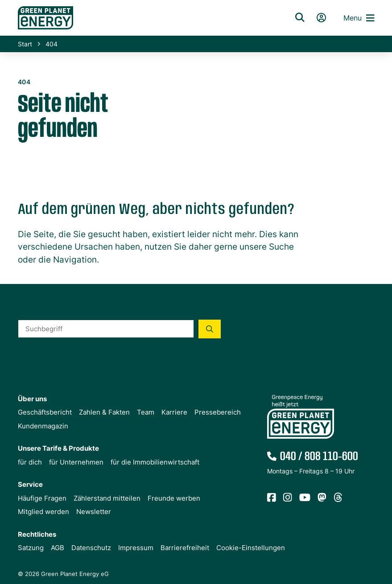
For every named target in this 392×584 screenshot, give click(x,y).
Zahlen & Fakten (104, 412)
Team (146, 412)
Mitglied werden (43, 512)
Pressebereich (218, 412)
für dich (30, 462)
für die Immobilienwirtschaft (155, 462)
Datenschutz (91, 548)
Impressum (136, 548)
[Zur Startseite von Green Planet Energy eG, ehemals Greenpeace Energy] (144, 18)
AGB (58, 548)
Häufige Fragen (42, 498)
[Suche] (300, 18)
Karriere (174, 412)
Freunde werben (174, 498)
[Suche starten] (210, 329)
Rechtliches (37, 534)
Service (30, 484)
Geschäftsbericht (45, 412)
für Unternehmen (76, 462)
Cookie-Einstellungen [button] (251, 548)
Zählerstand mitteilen (107, 498)
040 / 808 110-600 (319, 457)
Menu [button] (359, 18)
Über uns (32, 399)
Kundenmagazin (43, 426)
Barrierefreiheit (185, 548)
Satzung (31, 548)
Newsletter (94, 512)
